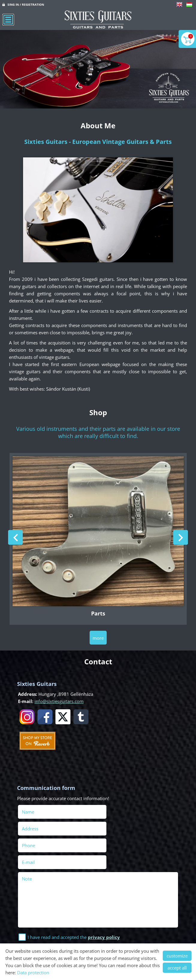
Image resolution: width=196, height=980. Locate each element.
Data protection (33, 973)
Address (111, 807)
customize (177, 956)
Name (38, 807)
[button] (180, 535)
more (98, 634)
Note (28, 840)
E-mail (118, 824)
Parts (98, 610)
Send (26, 917)
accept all (177, 968)
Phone (38, 824)
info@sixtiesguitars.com (59, 697)
